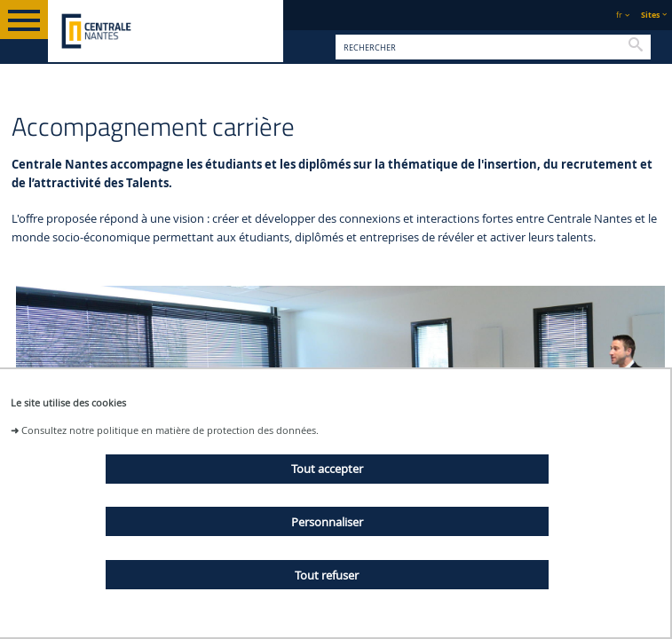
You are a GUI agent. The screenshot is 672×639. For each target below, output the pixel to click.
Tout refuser (327, 575)
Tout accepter (327, 469)
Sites (650, 15)
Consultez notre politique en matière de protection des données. (170, 430)
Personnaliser (327, 522)
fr (619, 15)
